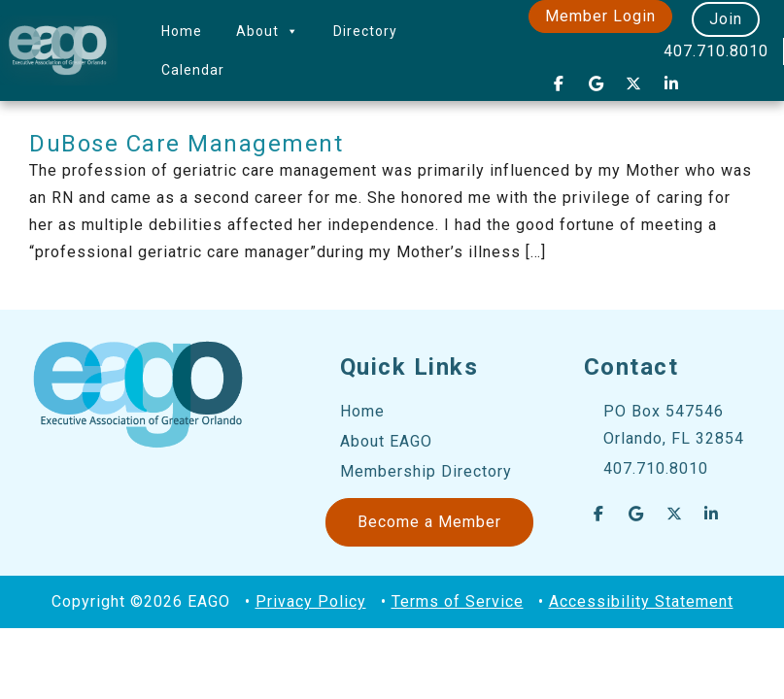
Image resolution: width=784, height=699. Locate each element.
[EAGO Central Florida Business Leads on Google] (597, 83)
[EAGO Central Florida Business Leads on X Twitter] (634, 83)
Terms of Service (458, 601)
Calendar (193, 70)
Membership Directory (426, 471)
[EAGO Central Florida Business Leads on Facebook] (559, 83)
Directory (365, 31)
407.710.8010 (716, 51)
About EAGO (386, 441)
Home (182, 31)
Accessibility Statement (641, 601)
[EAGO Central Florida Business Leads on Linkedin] (671, 83)
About (268, 31)
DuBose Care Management (186, 144)
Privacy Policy (311, 601)
